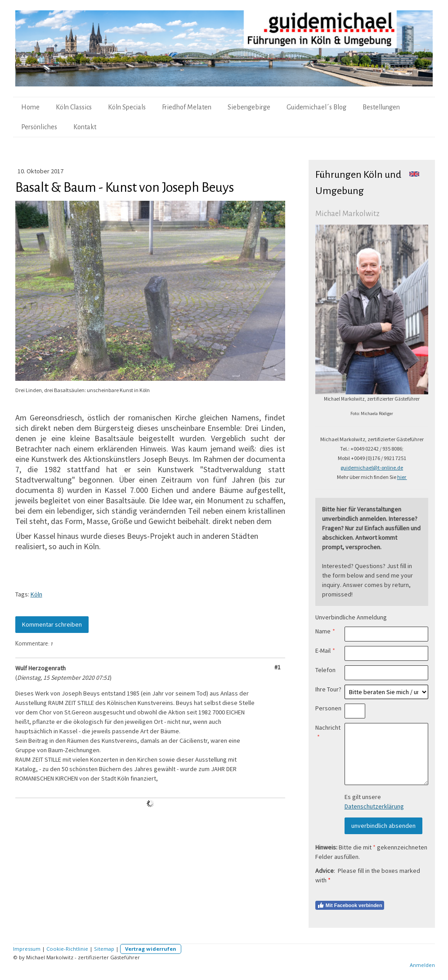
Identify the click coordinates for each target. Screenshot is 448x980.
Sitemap (104, 949)
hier (402, 477)
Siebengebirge (249, 107)
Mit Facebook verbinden (350, 905)
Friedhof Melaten (187, 107)
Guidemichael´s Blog (316, 107)
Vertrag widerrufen (151, 949)
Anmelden (422, 965)
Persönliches (39, 127)
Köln (36, 594)
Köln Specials (127, 107)
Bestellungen (381, 107)
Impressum (27, 949)
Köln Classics (74, 107)
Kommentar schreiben (52, 624)
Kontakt (85, 127)
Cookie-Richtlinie (67, 949)
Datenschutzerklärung (374, 806)
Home (30, 107)
